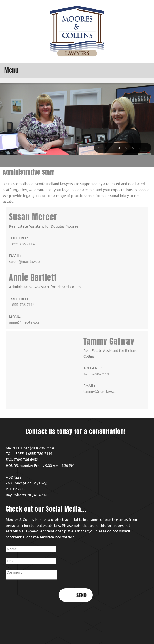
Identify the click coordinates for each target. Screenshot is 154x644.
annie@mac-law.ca (24, 322)
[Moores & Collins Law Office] (77, 31)
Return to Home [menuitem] (76, 631)
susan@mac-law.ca (25, 262)
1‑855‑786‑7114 (22, 244)
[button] (99, 148)
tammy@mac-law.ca (26, 386)
